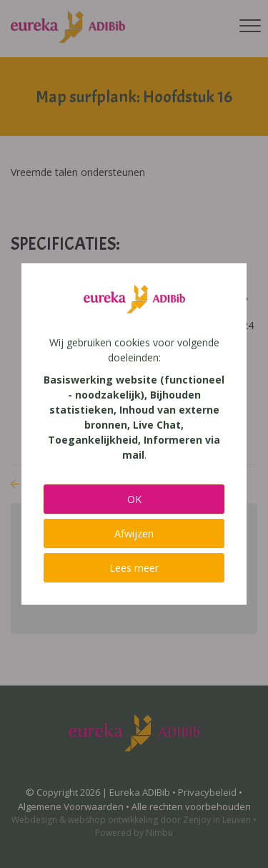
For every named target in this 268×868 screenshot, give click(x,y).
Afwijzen (134, 533)
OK (134, 499)
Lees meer (134, 568)
